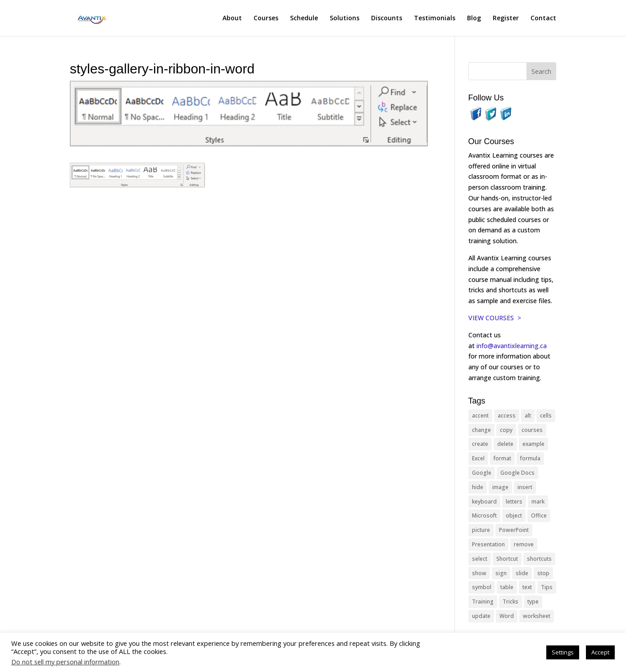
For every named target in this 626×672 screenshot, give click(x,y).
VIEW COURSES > (495, 318)
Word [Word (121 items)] (507, 616)
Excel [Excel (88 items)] (478, 458)
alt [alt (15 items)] (528, 415)
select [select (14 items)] (480, 559)
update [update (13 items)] (481, 616)
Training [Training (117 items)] (483, 602)
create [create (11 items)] (480, 444)
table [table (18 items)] (507, 587)
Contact (543, 18)
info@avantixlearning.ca (513, 346)
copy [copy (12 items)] (506, 430)
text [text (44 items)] (527, 587)
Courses (266, 18)
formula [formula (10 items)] (530, 458)
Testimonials (435, 18)
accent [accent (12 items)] (480, 415)
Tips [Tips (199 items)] (547, 587)
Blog (474, 18)
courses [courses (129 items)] (532, 430)
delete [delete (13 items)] (505, 444)
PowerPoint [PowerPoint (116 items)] (514, 530)
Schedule (304, 18)
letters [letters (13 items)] (514, 502)
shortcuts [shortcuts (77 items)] (539, 559)
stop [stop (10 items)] (543, 573)
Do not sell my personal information (65, 662)
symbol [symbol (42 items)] (482, 587)
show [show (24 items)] (479, 573)
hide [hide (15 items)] (478, 487)
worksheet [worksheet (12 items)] (537, 616)
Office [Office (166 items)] (539, 515)
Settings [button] (563, 652)
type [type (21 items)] (533, 602)
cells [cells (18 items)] (546, 415)
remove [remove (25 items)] (524, 544)
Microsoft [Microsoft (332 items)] (484, 515)
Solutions (345, 18)
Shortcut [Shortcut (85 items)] (507, 559)
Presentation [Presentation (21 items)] (488, 544)
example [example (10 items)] (533, 444)
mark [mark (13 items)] (538, 502)
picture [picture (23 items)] (481, 530)
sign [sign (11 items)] (501, 573)
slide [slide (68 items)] (522, 573)
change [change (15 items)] (481, 430)
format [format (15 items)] (502, 458)
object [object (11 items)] (514, 515)
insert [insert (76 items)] (525, 487)
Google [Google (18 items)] (482, 473)
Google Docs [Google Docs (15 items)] (517, 473)
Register (506, 18)
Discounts (387, 18)
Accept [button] (600, 652)
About (232, 18)
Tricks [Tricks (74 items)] (510, 602)
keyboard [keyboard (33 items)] (484, 502)
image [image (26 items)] (500, 487)
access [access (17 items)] (507, 415)
